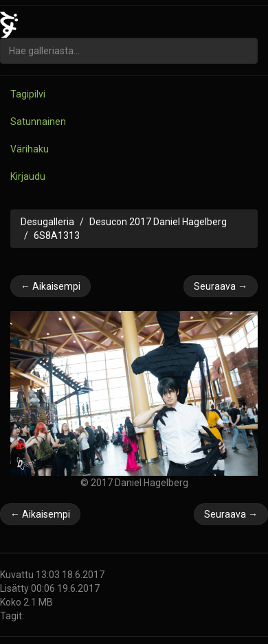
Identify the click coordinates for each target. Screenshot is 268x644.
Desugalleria (47, 222)
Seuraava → (221, 286)
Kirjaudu (28, 176)
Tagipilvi (28, 94)
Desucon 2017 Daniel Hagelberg (158, 222)
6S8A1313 (57, 235)
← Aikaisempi (51, 286)
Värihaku (30, 149)
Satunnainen (38, 122)
